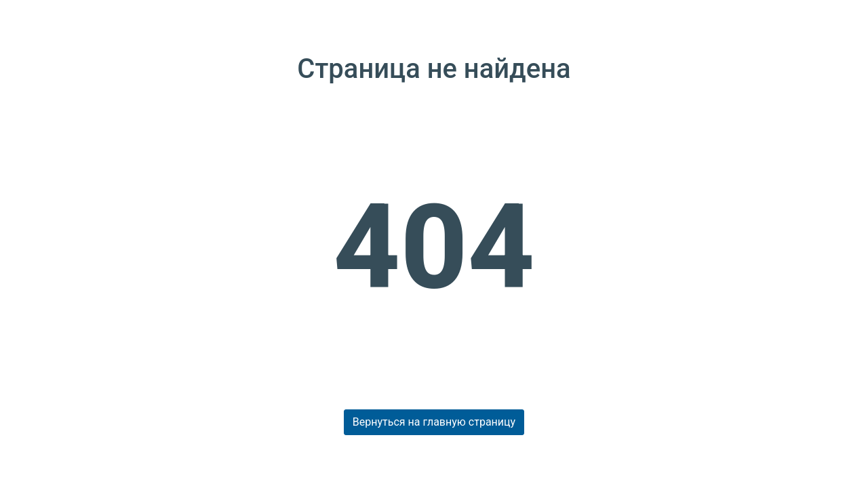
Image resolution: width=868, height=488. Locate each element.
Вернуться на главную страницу (434, 422)
